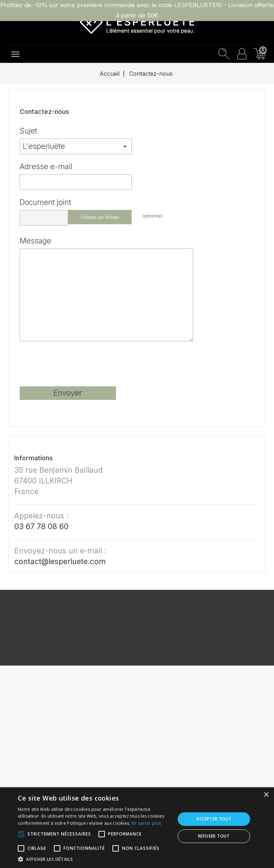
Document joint (45, 202)
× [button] (266, 795)
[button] (94, 859)
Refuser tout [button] (214, 836)
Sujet (28, 130)
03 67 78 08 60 (41, 526)
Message (35, 240)
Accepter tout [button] (214, 819)
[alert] (137, 828)
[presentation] (74, 367)
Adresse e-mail (46, 166)
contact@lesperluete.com (60, 561)
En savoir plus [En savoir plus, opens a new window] (146, 823)
